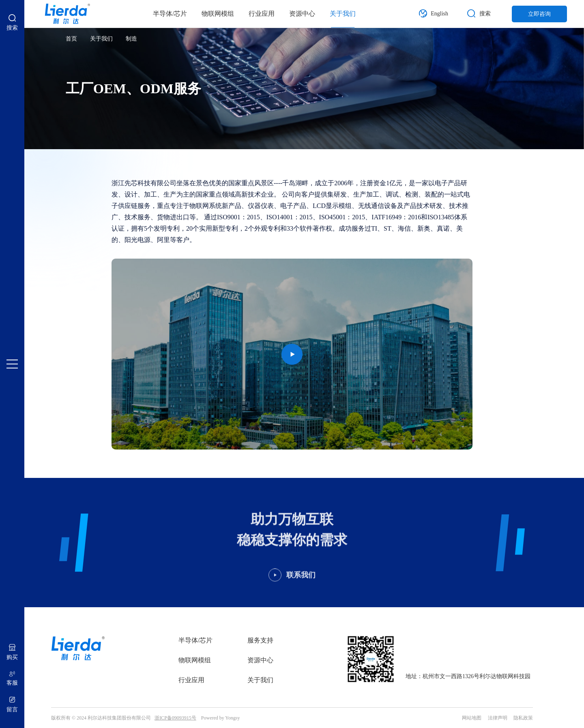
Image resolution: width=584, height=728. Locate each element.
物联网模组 (218, 14)
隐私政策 (523, 718)
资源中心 (302, 14)
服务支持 (260, 640)
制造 (131, 39)
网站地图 (472, 718)
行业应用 (262, 14)
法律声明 (498, 718)
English (439, 14)
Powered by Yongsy (221, 718)
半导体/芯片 (170, 14)
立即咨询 (539, 14)
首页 (71, 39)
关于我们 (343, 14)
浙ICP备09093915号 (175, 718)
